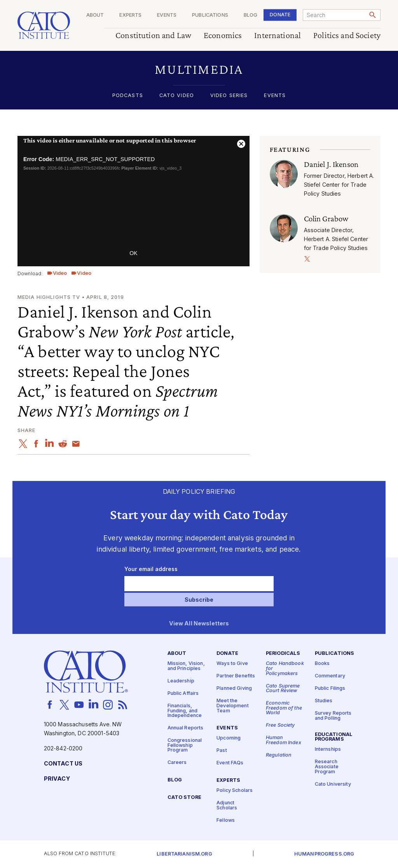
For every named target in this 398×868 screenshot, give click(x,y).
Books (322, 664)
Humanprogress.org (324, 854)
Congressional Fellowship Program (185, 745)
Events (167, 15)
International (278, 36)
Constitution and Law (153, 36)
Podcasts (128, 96)
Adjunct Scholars (227, 806)
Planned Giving (234, 688)
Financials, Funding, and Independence (185, 711)
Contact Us (63, 764)
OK (133, 253)
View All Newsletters (199, 624)
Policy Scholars (235, 791)
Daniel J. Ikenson (331, 164)
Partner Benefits (236, 676)
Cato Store (184, 798)
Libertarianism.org (184, 854)
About (95, 15)
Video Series (229, 96)
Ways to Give (232, 664)
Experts (130, 15)
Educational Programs (334, 737)
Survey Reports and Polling (333, 716)
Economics (223, 36)
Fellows (226, 820)
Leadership (181, 681)
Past (222, 751)
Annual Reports (186, 728)
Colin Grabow (326, 219)
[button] (199, 69)
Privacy (57, 779)
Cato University (333, 784)
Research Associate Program (327, 767)
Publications (210, 15)
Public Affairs (183, 694)
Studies (324, 701)
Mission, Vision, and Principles (186, 666)
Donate (280, 15)
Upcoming (229, 738)
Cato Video (177, 96)
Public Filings (330, 688)
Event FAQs (230, 763)
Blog (251, 15)
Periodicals (283, 654)
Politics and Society (347, 36)
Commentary (330, 676)
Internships (328, 749)
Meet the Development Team (233, 706)
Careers (177, 763)
